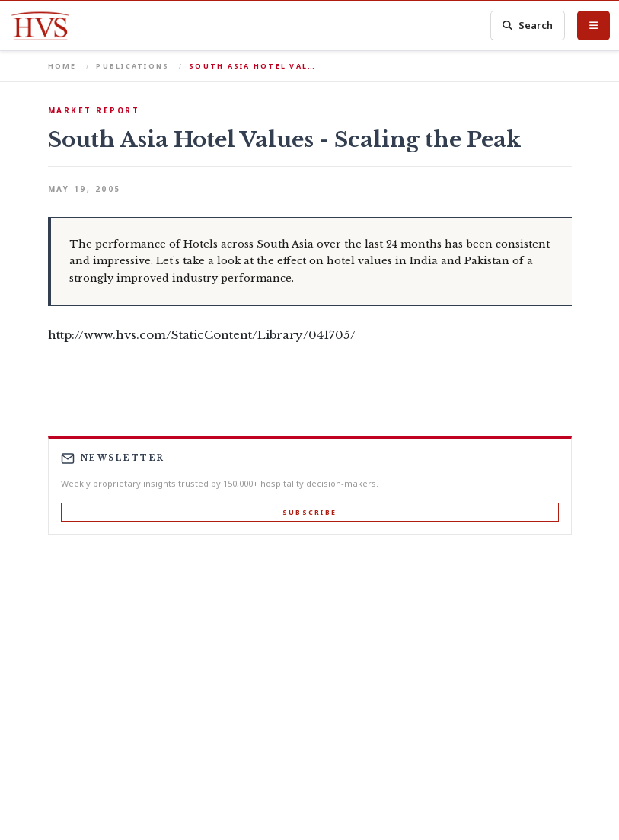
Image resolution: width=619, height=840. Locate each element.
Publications (132, 66)
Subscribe (309, 512)
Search (528, 26)
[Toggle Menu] (593, 25)
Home (62, 66)
